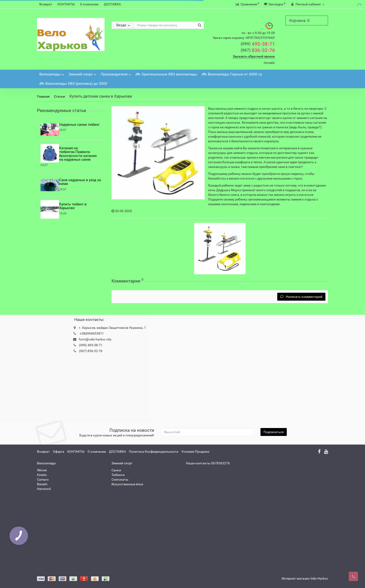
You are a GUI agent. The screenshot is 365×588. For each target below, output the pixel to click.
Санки (116, 470)
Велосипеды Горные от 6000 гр (232, 74)
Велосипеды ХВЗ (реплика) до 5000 (73, 83)
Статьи (59, 96)
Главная (43, 96)
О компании (89, 4)
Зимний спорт (82, 73)
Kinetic (42, 475)
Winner (42, 470)
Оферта (59, 452)
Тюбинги (118, 475)
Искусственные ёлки (127, 484)
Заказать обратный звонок (254, 56)
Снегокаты (120, 479)
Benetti (42, 484)
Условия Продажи (195, 452)
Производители (116, 73)
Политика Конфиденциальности (154, 452)
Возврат (46, 4)
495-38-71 (258, 44)
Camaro (43, 479)
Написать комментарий (301, 297)
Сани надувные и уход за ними (80, 182)
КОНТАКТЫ (66, 4)
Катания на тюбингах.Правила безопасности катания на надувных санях (78, 154)
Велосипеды (52, 73)
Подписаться (274, 432)
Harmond (44, 489)
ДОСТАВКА (112, 4)
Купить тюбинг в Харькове (73, 206)
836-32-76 (258, 50)
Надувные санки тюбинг (79, 125)
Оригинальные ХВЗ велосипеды (166, 74)
